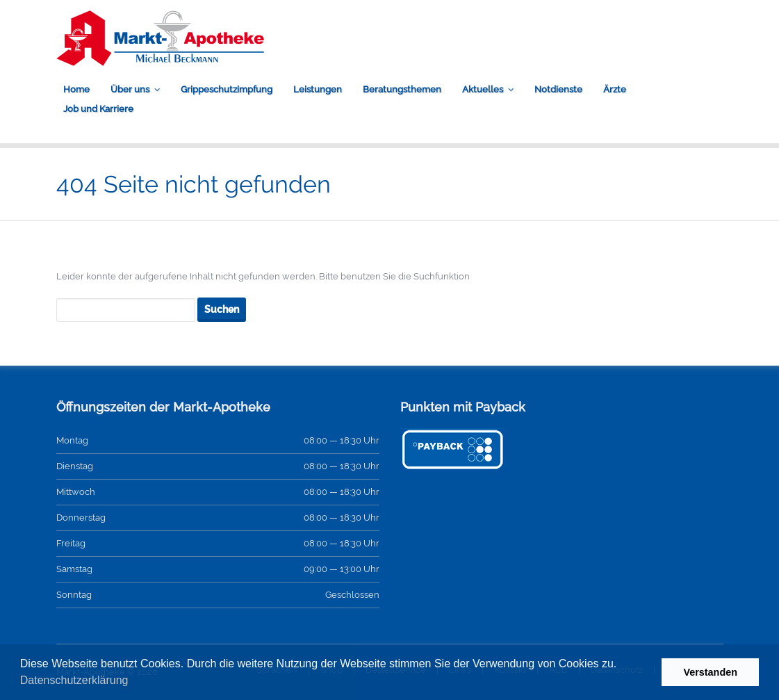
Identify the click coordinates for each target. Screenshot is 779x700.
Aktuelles (483, 89)
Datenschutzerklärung (74, 680)
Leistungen (318, 89)
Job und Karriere (98, 109)
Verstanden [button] (710, 672)
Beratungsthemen (402, 89)
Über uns (130, 89)
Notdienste (558, 89)
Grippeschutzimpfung (227, 89)
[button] (133, 682)
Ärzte (615, 89)
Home (76, 89)
